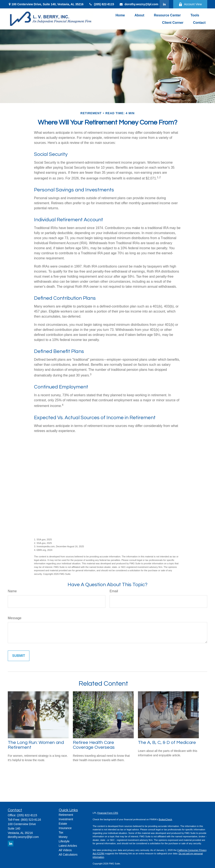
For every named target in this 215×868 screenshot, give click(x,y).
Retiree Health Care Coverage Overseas (94, 745)
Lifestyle (64, 841)
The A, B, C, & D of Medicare (167, 743)
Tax (61, 832)
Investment (66, 819)
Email (114, 591)
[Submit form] (19, 656)
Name (12, 591)
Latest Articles (68, 846)
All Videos (65, 850)
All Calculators (68, 855)
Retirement (66, 815)
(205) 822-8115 (101, 4)
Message (15, 618)
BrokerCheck (165, 819)
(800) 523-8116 (31, 820)
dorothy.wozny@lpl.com (139, 4)
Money (63, 837)
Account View (190, 4)
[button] (120, 15)
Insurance (65, 828)
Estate (63, 824)
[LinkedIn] (164, 4)
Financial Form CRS (108, 813)
